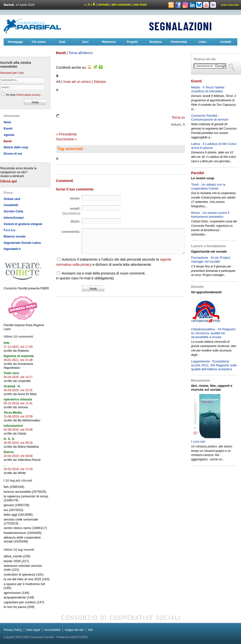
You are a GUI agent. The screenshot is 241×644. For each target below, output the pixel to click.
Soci (85, 42)
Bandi (8, 141)
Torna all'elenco (81, 53)
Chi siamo (39, 42)
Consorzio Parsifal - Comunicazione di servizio (210, 118)
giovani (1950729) (17, 505)
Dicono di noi (13, 154)
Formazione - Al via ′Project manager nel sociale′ (211, 260)
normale (103, 5)
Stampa (100, 82)
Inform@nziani (14, 218)
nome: (75, 198)
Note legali (33, 630)
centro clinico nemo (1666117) (25, 528)
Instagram (185, 5)
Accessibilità (52, 630)
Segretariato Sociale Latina (22, 243)
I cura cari (198, 441)
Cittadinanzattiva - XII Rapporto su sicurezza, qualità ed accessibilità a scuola (213, 333)
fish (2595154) (14, 487)
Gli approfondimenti (206, 292)
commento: (71, 232)
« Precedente (66, 134)
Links (202, 42)
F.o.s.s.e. (10, 230)
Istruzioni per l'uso (12, 73)
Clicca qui (9, 181)
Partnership (179, 42)
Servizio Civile (14, 211)
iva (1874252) (14, 510)
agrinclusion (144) (16, 593)
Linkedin (192, 5)
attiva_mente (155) (17, 556)
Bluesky (199, 5)
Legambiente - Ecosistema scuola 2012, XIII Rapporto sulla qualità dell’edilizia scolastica (214, 365)
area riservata (230, 5)
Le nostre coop (203, 178)
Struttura (156, 42)
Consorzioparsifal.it (33, 26)
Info (91, 630)
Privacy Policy (13, 630)
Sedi (62, 42)
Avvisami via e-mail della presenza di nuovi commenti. (103, 273)
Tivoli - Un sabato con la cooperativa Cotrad (208, 186)
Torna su (178, 117)
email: (71, 211)
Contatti (226, 42)
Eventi (8, 129)
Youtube (206, 5)
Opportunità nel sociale (209, 251)
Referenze (109, 42)
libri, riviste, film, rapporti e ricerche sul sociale (212, 388)
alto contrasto (121, 5)
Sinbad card (12, 199)
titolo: (75, 221)
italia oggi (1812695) (18, 515)
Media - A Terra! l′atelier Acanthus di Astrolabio (208, 89)
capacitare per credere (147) (24, 602)
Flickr (213, 5)
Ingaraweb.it (12, 249)
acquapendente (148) (19, 597)
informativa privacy (29, 95)
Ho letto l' (23, 95)
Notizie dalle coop (16, 147)
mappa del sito (74, 630)
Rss (171, 5)
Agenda (9, 135)
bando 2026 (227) (16, 561)
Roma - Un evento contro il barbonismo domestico (210, 215)
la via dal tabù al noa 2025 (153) (27, 579)
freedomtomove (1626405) (23, 533)
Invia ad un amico (77, 82)
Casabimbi (11, 205)
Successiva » (66, 139)
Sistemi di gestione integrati (23, 224)
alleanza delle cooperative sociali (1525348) (22, 539)
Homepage (15, 42)
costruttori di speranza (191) (24, 574)
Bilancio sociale (15, 237)
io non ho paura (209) (19, 607)
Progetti (132, 42)
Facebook (178, 5)
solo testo (140, 5)
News (7, 122)
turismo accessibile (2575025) (25, 492)
